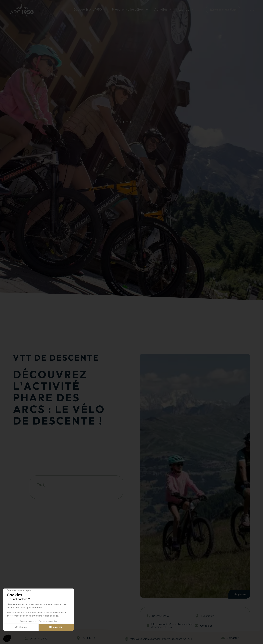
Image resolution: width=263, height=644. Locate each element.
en (254, 10)
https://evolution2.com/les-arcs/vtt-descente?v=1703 (161, 639)
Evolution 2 (89, 638)
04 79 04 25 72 (39, 638)
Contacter (233, 638)
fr (247, 10)
